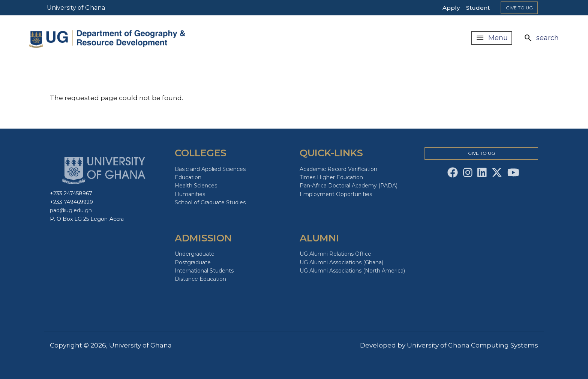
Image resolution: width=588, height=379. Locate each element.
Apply (451, 8)
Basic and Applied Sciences (210, 169)
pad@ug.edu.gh (71, 210)
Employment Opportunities (336, 194)
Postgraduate (193, 262)
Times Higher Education (331, 177)
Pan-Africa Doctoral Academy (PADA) (349, 186)
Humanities (190, 194)
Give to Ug (519, 8)
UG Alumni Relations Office (335, 254)
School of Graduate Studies (210, 202)
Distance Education (200, 279)
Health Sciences (196, 186)
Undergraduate (195, 254)
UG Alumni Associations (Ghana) (341, 262)
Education (188, 177)
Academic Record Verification (338, 169)
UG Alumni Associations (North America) (352, 271)
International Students (204, 271)
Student (478, 8)
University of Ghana (76, 8)
